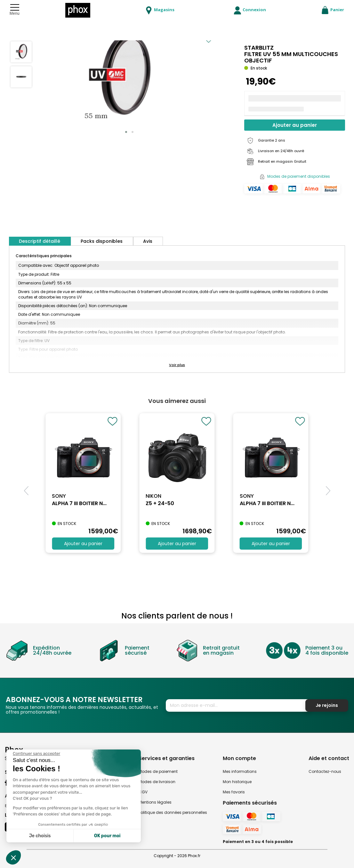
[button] (126, 132)
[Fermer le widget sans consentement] (36, 754)
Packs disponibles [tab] (102, 241)
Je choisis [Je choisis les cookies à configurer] (40, 836)
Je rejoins (327, 705)
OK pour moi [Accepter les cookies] (107, 836)
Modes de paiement (158, 771)
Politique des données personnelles (173, 812)
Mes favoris (234, 792)
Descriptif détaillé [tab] (40, 241)
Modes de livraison (157, 782)
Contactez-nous (325, 771)
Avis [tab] (148, 241)
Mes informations (240, 771)
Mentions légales (155, 802)
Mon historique (237, 782)
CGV (143, 792)
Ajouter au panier (295, 125)
